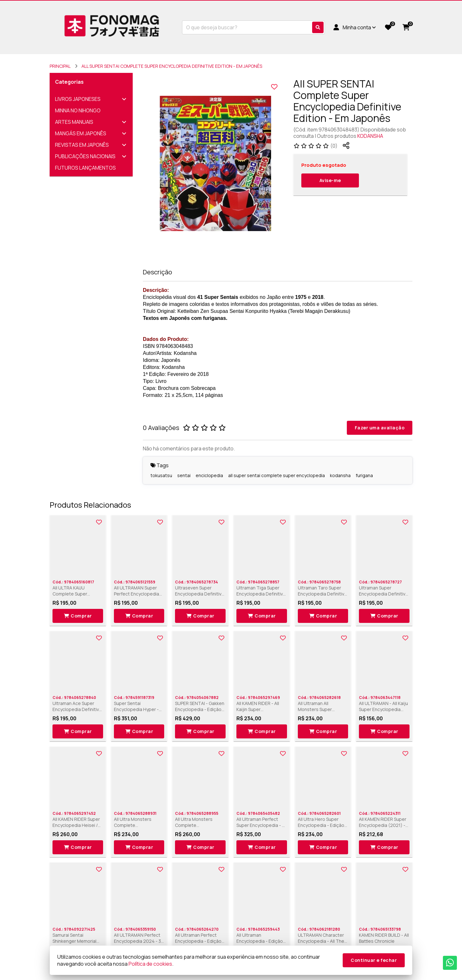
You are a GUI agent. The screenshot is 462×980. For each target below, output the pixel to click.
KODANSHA (370, 136)
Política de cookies (150, 964)
